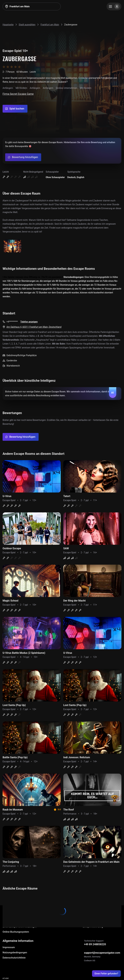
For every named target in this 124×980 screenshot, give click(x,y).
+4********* (12, 322)
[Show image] (12, 246)
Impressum (9, 947)
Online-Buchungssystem (16, 932)
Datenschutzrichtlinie (14, 958)
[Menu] (114, 6)
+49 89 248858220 (95, 944)
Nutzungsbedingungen (15, 953)
